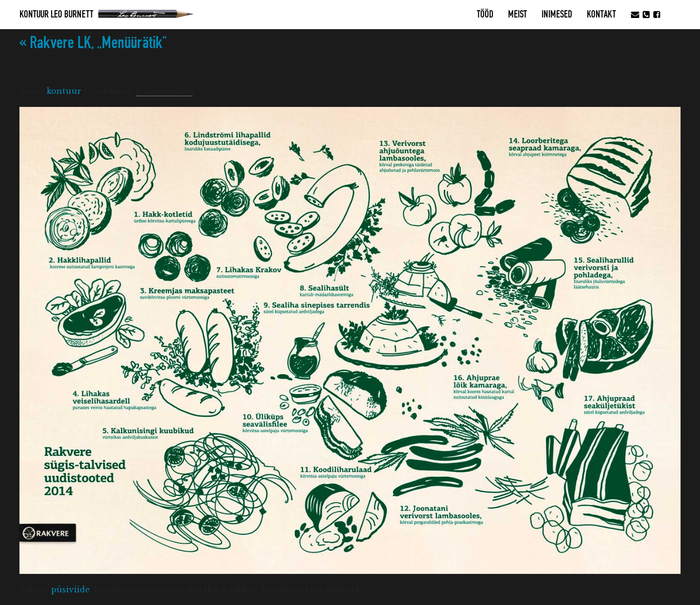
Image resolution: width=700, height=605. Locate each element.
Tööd (485, 15)
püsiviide (70, 589)
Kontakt (601, 15)
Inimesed (557, 15)
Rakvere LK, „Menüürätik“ (93, 43)
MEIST (517, 15)
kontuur (64, 91)
